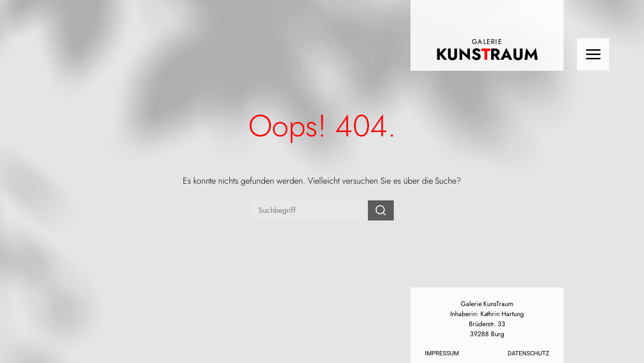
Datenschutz (528, 353)
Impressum (442, 353)
